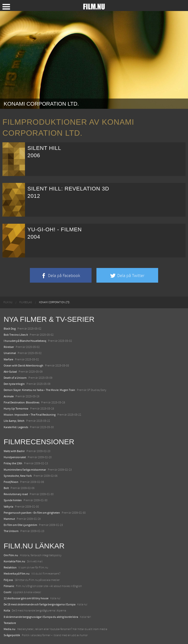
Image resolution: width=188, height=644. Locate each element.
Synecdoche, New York (18, 476)
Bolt (6, 488)
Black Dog (10, 329)
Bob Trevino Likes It (16, 335)
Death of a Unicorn (15, 378)
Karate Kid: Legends (16, 427)
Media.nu (10, 629)
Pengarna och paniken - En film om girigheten (32, 513)
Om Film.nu (11, 555)
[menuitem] (8, 302)
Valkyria (8, 507)
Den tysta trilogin (14, 384)
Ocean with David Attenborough (23, 366)
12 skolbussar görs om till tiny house (26, 598)
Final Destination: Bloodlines (22, 402)
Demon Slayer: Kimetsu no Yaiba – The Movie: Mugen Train (39, 390)
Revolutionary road (16, 494)
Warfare (8, 359)
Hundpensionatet (15, 457)
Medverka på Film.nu (17, 574)
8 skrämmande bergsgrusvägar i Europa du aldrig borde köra (41, 617)
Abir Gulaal (10, 372)
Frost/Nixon (11, 482)
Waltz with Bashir (14, 451)
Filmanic (9, 586)
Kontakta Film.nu (14, 561)
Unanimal (10, 353)
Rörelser (9, 347)
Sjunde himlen (13, 500)
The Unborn (11, 531)
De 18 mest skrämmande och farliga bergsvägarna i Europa (40, 604)
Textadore (10, 623)
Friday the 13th (13, 463)
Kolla (7, 611)
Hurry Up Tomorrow (16, 409)
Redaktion (10, 567)
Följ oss (8, 580)
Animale (9, 396)
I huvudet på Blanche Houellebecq (25, 341)
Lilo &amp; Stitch (14, 421)
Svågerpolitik (12, 635)
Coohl (7, 592)
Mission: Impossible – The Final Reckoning (30, 415)
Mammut (9, 519)
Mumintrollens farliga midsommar (25, 470)
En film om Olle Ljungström (20, 525)
